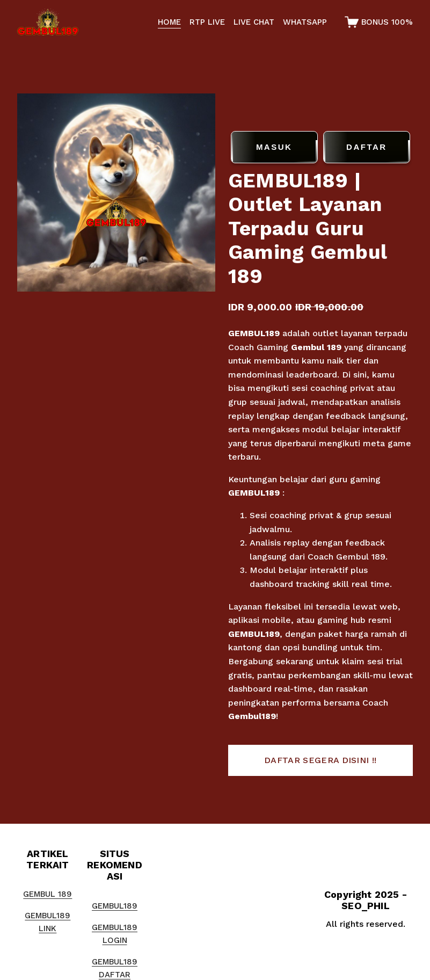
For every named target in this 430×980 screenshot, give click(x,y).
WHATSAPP (305, 22)
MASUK (274, 147)
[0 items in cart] (379, 22)
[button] (320, 760)
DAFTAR (367, 147)
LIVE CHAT (254, 22)
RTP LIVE (207, 22)
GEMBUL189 (254, 333)
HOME (169, 22)
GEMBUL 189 (48, 894)
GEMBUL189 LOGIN (115, 934)
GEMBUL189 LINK (48, 922)
